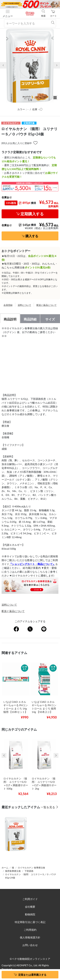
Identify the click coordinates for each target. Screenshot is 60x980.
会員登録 (8, 305)
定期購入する (32, 214)
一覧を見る (48, 807)
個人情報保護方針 (30, 937)
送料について (24, 305)
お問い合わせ (30, 945)
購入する (32, 236)
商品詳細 (30, 319)
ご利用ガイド (30, 899)
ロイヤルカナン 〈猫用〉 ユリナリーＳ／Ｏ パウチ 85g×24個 (31, 876)
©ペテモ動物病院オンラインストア (30, 959)
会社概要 (30, 907)
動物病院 (30, 914)
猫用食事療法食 (13, 871)
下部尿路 (29, 871)
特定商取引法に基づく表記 (30, 922)
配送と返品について (47, 305)
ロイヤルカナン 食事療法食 (32, 868)
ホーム (5, 868)
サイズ (50, 319)
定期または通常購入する (32, 975)
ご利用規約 (30, 930)
